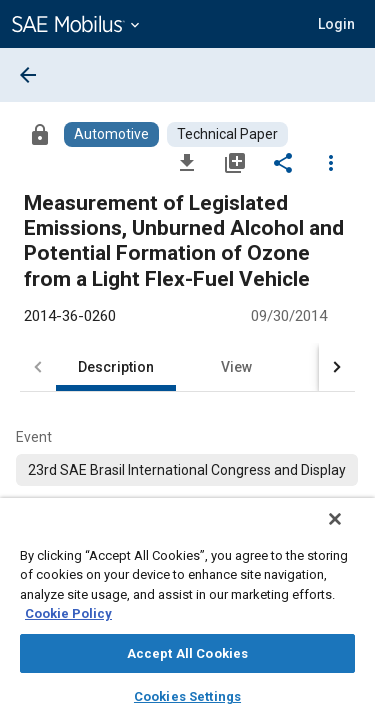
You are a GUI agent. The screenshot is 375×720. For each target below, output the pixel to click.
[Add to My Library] (235, 162)
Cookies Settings (187, 696)
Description (116, 367)
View (236, 367)
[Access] (40, 134)
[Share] (283, 162)
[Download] (187, 162)
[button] (336, 24)
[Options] (331, 162)
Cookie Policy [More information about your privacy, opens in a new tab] (68, 613)
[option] (187, 470)
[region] (187, 615)
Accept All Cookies (187, 653)
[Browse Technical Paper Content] (227, 134)
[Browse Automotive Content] (111, 134)
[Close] (349, 532)
